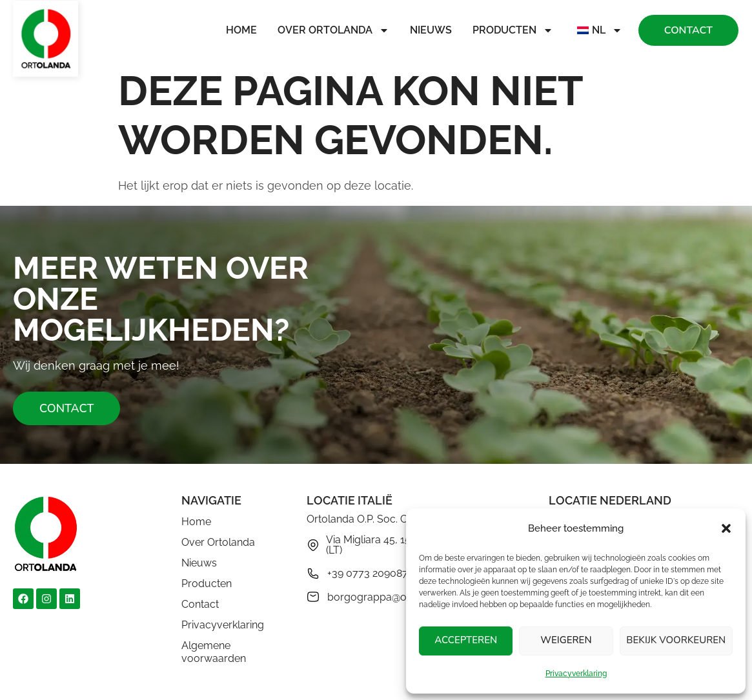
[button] (726, 528)
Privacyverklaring (576, 674)
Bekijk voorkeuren (676, 641)
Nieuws (431, 30)
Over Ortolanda (333, 30)
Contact (200, 604)
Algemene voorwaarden (214, 652)
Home (241, 30)
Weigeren (566, 641)
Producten (513, 30)
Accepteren (466, 641)
